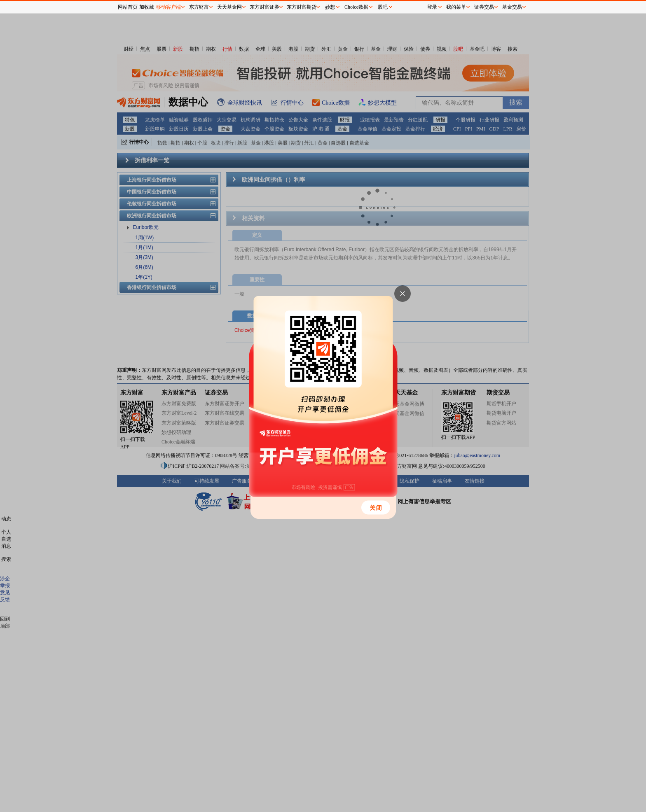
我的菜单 (456, 7)
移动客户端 (169, 7)
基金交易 (512, 7)
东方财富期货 (302, 7)
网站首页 (128, 7)
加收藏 (147, 7)
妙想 (330, 7)
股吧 (383, 7)
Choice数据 (356, 7)
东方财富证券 (264, 7)
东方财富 (199, 7)
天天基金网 (229, 7)
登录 (432, 7)
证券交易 (484, 7)
